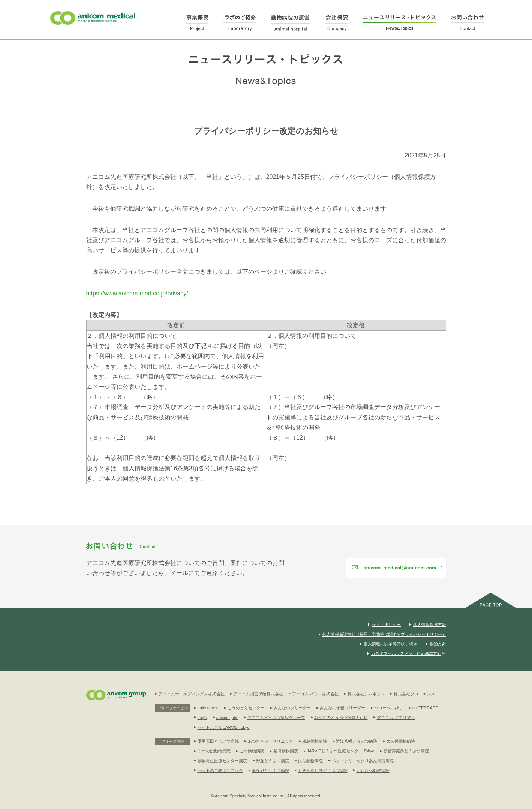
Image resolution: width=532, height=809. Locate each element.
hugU (202, 718)
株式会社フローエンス (414, 694)
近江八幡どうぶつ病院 (357, 741)
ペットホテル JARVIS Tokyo (224, 727)
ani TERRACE (425, 708)
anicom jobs (227, 718)
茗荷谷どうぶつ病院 (270, 770)
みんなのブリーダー (292, 708)
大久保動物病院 (401, 741)
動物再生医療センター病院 (222, 761)
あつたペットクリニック (270, 741)
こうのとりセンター (246, 708)
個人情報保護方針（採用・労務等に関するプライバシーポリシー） (384, 634)
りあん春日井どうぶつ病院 (323, 770)
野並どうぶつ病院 (273, 761)
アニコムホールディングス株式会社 (192, 694)
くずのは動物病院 (214, 751)
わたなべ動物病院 (373, 770)
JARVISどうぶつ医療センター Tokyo (341, 751)
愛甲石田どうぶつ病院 (218, 741)
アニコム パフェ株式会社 (315, 694)
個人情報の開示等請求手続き (390, 644)
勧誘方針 (438, 644)
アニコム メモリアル (396, 718)
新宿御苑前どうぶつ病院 (406, 751)
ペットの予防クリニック (220, 770)
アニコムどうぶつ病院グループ (276, 718)
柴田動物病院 (286, 751)
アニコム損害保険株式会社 (258, 694)
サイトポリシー (386, 625)
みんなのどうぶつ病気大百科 (341, 718)
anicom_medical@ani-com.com (400, 568)
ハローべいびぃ (389, 708)
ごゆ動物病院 (252, 751)
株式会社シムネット (366, 694)
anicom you (208, 708)
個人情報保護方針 (430, 625)
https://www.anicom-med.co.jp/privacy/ (137, 293)
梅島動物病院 (315, 741)
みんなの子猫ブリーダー (342, 708)
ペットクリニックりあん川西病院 (363, 761)
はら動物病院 (310, 761)
